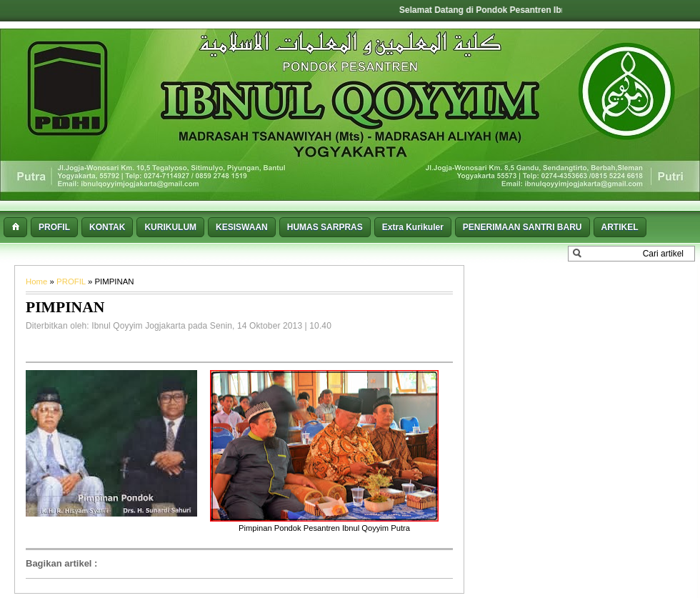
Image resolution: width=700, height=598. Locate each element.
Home (38, 281)
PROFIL (72, 281)
